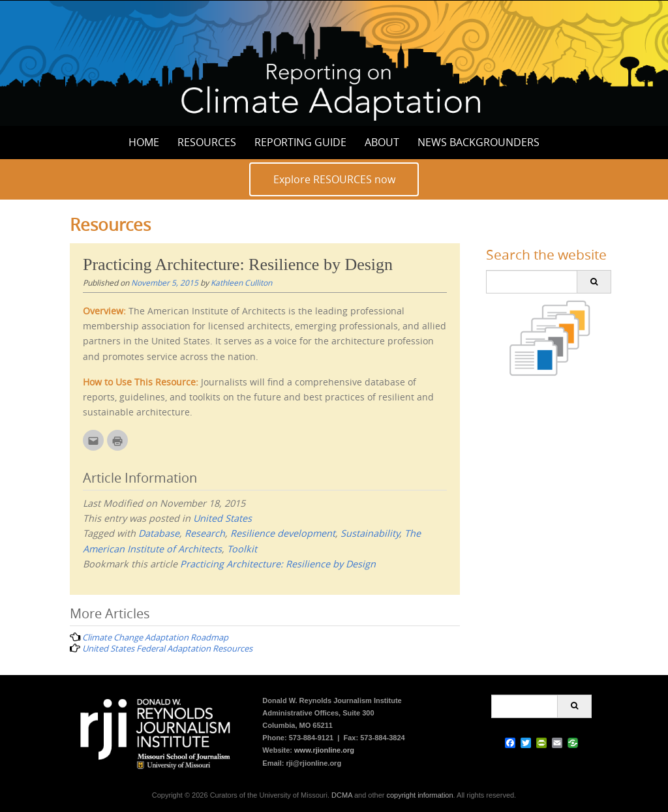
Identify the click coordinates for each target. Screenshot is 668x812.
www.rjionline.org (324, 750)
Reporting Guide (300, 142)
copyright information (419, 795)
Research (205, 533)
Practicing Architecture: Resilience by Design (278, 564)
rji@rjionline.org (313, 763)
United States (222, 518)
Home (144, 142)
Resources (207, 142)
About (382, 142)
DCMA (342, 795)
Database (159, 533)
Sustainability (370, 533)
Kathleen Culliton (241, 282)
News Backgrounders (478, 142)
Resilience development (283, 533)
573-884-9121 (311, 738)
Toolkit (242, 549)
